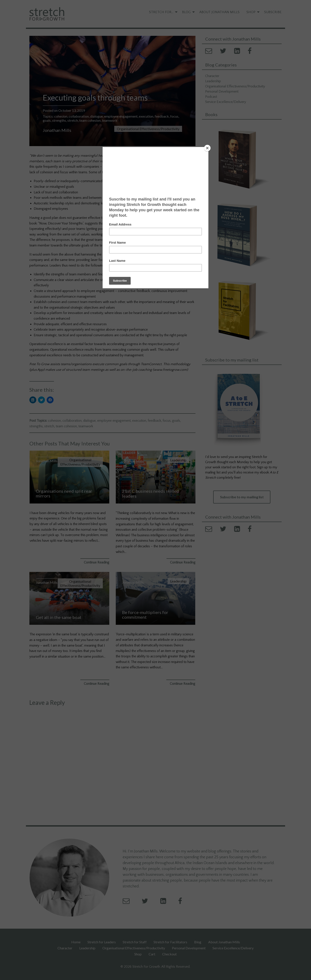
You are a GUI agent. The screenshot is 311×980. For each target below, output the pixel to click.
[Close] (207, 148)
